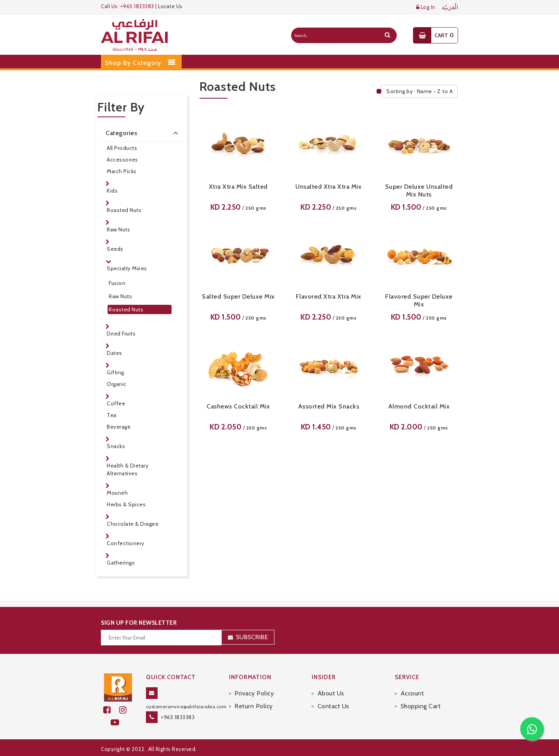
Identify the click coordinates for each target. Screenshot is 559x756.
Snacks (116, 446)
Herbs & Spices (126, 504)
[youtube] (118, 722)
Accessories (122, 160)
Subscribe (252, 637)
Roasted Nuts (124, 210)
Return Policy (254, 706)
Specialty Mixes (127, 268)
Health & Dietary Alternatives (128, 469)
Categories (143, 133)
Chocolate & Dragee (133, 524)
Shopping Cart (421, 706)
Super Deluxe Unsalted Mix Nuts (419, 190)
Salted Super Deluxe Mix (238, 296)
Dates (115, 353)
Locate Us (170, 6)
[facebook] (111, 710)
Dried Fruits (121, 334)
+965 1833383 (178, 717)
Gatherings (121, 563)
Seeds (115, 249)
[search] (387, 35)
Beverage (119, 427)
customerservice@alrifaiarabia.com (186, 706)
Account (412, 693)
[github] (126, 710)
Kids (112, 191)
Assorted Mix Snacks (329, 406)
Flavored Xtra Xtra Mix (329, 296)
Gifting (115, 372)
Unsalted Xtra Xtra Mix (328, 187)
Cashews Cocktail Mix (238, 406)
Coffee (116, 403)
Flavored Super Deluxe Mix (419, 300)
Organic (117, 384)
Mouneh (117, 493)
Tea (112, 415)
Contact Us (333, 706)
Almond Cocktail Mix (419, 406)
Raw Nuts (118, 229)
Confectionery (126, 543)
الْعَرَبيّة (450, 8)
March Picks (122, 171)
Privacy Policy (254, 693)
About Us (331, 693)
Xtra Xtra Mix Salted (238, 187)
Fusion (117, 283)
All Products (122, 148)
